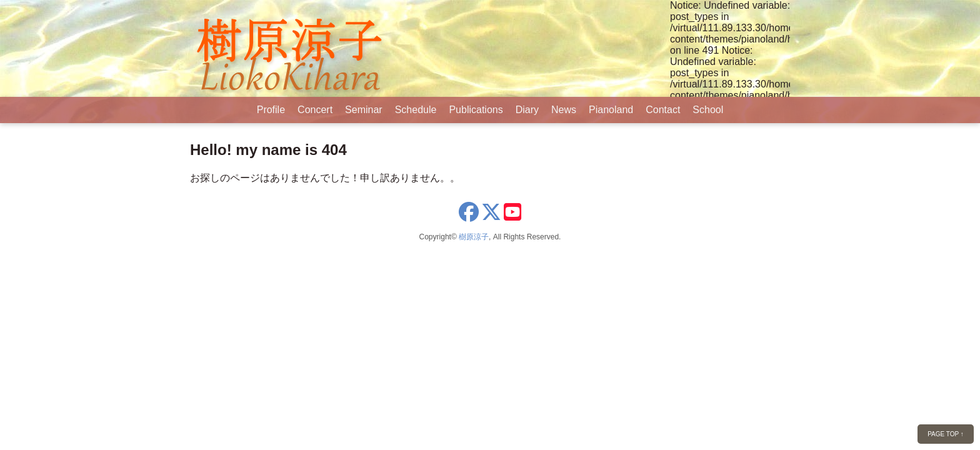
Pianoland (611, 110)
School (708, 110)
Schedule (416, 110)
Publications (476, 110)
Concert (315, 110)
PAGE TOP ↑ (946, 434)
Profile (271, 110)
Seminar (364, 110)
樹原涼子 (474, 237)
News (564, 110)
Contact (663, 110)
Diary (527, 110)
